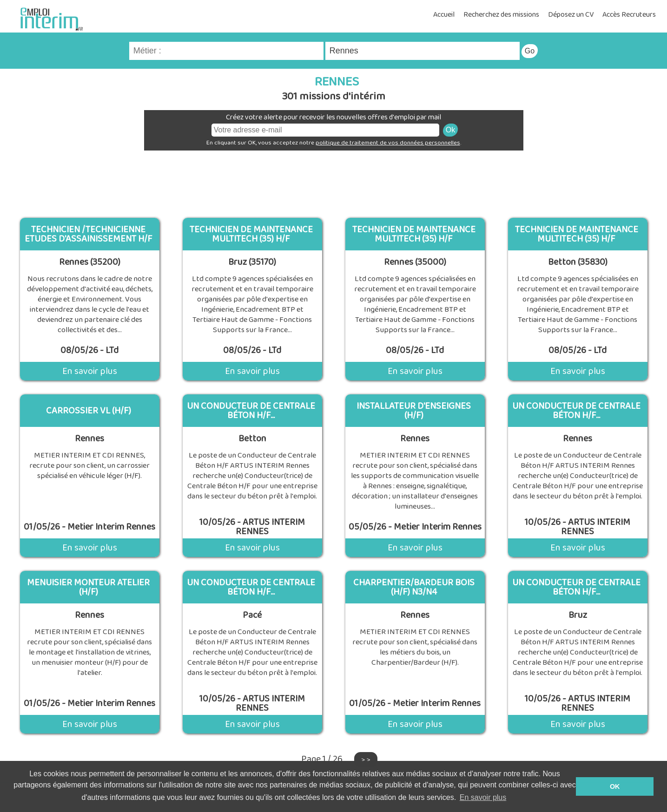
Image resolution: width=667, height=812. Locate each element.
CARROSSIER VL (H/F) (89, 411)
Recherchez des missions (501, 15)
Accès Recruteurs (629, 15)
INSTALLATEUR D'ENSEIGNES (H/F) (414, 411)
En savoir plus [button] (483, 797)
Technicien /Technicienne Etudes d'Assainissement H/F (89, 234)
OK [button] (615, 786)
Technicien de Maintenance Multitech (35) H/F (251, 234)
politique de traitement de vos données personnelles (388, 143)
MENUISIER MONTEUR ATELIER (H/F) (88, 587)
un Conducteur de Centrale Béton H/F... (251, 411)
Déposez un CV (571, 15)
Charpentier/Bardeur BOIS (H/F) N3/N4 (414, 587)
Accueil (444, 15)
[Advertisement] (334, 181)
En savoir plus (90, 371)
